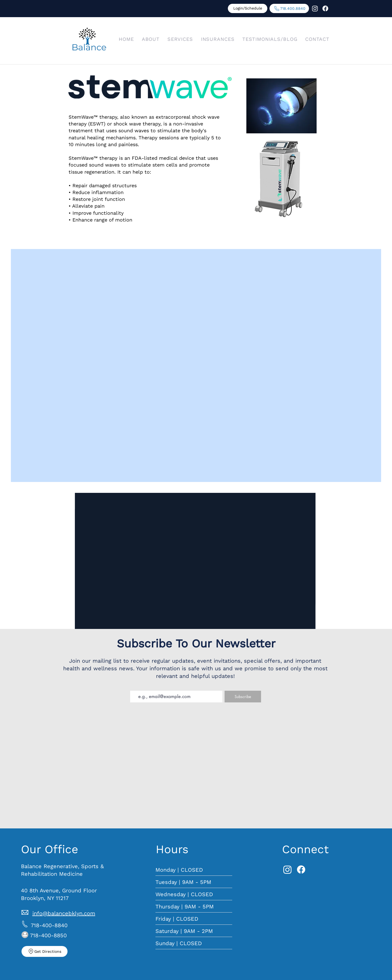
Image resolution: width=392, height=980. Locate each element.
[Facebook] (325, 8)
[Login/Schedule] (248, 8)
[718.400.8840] (289, 8)
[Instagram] (315, 8)
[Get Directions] (45, 951)
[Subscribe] (243, 697)
